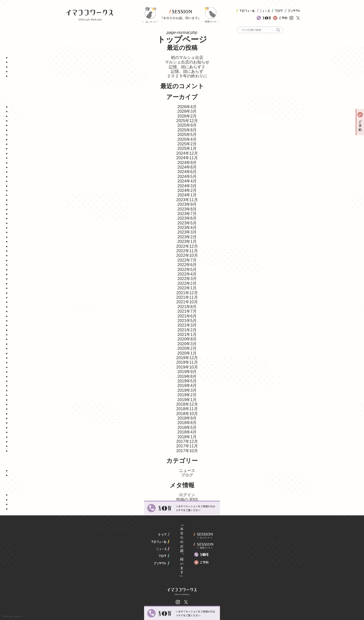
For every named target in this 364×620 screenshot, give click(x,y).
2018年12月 (187, 404)
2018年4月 (187, 432)
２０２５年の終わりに (187, 76)
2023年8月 (187, 209)
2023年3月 (187, 232)
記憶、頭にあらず (187, 71)
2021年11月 (187, 297)
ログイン (187, 495)
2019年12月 (187, 358)
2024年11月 (187, 158)
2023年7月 (187, 214)
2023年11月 (187, 200)
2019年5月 (187, 381)
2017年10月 (187, 451)
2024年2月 (187, 190)
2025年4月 (187, 139)
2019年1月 (187, 400)
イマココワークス (90, 13)
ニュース (187, 470)
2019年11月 (187, 362)
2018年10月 (187, 414)
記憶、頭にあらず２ (187, 67)
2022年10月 (187, 255)
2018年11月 (187, 409)
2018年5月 (187, 428)
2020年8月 (187, 339)
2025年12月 (187, 121)
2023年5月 (187, 223)
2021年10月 (187, 302)
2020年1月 (187, 353)
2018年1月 (187, 437)
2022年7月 (187, 260)
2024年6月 (187, 172)
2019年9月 (187, 372)
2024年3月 (187, 186)
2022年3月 (187, 279)
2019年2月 (187, 395)
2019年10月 (187, 367)
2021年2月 (187, 330)
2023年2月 (187, 237)
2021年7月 (187, 311)
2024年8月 (187, 167)
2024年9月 (187, 163)
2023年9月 (187, 204)
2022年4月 (187, 274)
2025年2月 (187, 144)
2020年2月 (187, 348)
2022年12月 (187, 246)
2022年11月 (187, 251)
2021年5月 (187, 321)
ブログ (187, 475)
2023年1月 (187, 242)
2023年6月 (187, 218)
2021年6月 (187, 316)
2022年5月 (187, 270)
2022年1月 (187, 288)
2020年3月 (187, 344)
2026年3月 (187, 111)
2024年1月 (187, 195)
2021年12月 (187, 293)
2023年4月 (187, 228)
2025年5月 (187, 135)
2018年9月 (187, 418)
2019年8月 (187, 376)
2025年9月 (187, 125)
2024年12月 (187, 153)
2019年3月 (187, 390)
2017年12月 (187, 441)
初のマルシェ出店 (187, 58)
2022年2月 (187, 283)
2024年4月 (187, 181)
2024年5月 (187, 177)
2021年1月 (187, 335)
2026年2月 (187, 116)
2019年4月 (187, 386)
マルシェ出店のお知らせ (187, 62)
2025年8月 (187, 130)
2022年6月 (187, 265)
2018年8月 (187, 423)
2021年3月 (187, 325)
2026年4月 (187, 107)
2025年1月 (187, 148)
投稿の (187, 500)
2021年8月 (187, 307)
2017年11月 (187, 446)
